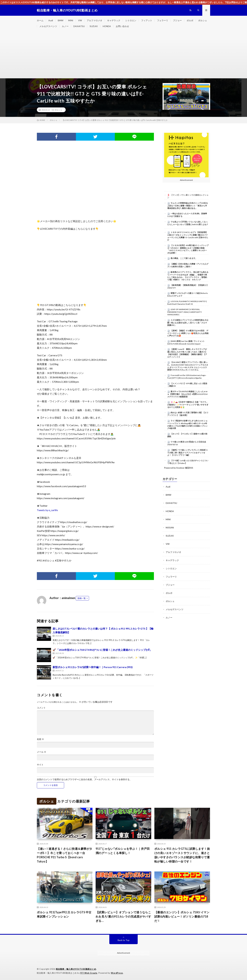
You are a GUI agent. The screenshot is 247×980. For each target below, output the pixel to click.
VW (80, 20)
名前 (40, 739)
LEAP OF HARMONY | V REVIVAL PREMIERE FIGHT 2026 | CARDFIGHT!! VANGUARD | (185, 312)
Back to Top (124, 940)
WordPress (117, 973)
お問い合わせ (122, 26)
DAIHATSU (79, 26)
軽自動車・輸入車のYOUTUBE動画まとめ (76, 969)
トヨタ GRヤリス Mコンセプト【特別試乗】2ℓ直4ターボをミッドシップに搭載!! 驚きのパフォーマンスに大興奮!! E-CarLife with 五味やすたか (188, 236)
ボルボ (190, 20)
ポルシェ (203, 20)
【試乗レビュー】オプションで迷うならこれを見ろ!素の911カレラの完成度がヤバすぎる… (123, 916)
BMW (61, 20)
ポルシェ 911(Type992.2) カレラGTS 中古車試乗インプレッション (64, 914)
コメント (41, 708)
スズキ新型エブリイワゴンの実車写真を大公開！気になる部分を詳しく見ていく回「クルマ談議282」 (188, 323)
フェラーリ (163, 20)
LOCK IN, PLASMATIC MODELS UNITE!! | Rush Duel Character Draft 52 (187, 303)
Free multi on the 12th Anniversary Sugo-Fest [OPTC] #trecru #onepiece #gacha (187, 377)
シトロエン (131, 20)
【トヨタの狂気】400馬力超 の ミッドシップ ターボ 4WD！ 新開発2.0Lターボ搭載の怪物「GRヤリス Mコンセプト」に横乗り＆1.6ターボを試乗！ (188, 249)
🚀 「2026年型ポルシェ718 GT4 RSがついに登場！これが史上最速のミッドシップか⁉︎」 (102, 650)
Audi (51, 20)
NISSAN (170, 528)
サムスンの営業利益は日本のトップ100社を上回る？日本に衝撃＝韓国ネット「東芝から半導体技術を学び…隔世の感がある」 (188, 206)
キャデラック (114, 20)
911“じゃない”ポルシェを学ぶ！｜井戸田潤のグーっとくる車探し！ (123, 851)
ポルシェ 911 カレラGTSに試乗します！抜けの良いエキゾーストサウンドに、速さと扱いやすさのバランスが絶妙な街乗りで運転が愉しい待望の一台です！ (182, 855)
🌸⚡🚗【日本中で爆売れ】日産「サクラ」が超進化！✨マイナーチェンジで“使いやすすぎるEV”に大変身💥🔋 (188, 405)
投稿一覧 (82, 598)
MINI (71, 20)
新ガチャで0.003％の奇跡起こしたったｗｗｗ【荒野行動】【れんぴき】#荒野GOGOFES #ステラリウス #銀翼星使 (187, 394)
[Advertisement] (123, 55)
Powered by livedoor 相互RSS (179, 468)
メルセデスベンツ (48, 26)
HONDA (107, 26)
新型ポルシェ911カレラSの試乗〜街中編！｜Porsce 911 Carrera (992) (93, 667)
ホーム (40, 20)
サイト (40, 765)
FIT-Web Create (89, 973)
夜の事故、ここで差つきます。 (184, 258)
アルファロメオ (95, 20)
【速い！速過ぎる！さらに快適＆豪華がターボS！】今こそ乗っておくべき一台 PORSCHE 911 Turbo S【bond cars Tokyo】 (65, 855)
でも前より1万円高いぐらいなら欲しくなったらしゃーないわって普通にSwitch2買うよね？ (188, 223)
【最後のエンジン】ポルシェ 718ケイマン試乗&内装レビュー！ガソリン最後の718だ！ (182, 916)
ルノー (65, 26)
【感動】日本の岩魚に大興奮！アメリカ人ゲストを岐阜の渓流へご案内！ (188, 265)
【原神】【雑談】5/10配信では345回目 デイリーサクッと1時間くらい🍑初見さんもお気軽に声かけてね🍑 (188, 333)
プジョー (177, 20)
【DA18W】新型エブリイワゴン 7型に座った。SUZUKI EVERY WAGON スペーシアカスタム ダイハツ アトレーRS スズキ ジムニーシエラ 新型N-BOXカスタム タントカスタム (188, 366)
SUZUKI (94, 26)
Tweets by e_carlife (47, 510)
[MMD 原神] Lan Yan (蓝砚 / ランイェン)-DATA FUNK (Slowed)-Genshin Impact (186, 342)
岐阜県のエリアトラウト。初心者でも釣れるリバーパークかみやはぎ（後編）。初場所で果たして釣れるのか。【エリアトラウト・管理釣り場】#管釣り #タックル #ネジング (188, 276)
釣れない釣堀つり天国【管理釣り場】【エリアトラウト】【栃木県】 (188, 414)
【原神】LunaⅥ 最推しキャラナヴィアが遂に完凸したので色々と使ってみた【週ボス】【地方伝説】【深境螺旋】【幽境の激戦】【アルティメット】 (187, 353)
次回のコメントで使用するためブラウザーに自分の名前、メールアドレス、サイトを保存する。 (84, 779)
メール (42, 752)
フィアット (147, 20)
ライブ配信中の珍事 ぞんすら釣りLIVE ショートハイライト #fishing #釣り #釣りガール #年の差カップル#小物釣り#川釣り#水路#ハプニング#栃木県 (187, 424)
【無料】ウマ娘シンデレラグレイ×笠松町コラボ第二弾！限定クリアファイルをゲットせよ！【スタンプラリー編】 (187, 453)
